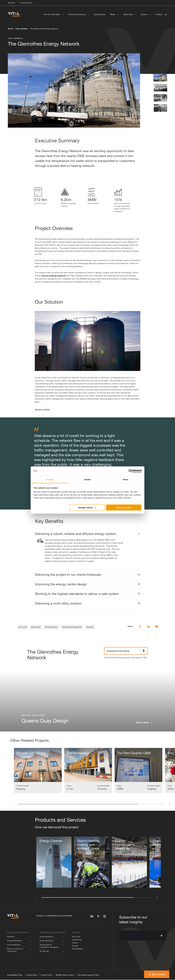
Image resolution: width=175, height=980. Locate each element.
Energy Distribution (47, 941)
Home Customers (26, 3)
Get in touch (158, 974)
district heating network (53, 276)
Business (12, 3)
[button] (12, 804)
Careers (144, 14)
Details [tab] (88, 480)
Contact (159, 14)
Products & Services (77, 14)
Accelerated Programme (72, 627)
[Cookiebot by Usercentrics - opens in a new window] (131, 471)
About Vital (128, 14)
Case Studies (100, 14)
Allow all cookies (124, 507)
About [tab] (125, 480)
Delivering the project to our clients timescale (68, 575)
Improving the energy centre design (61, 584)
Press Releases (78, 949)
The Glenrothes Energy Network (44, 29)
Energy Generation (46, 937)
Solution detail (43, 410)
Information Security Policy (88, 975)
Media (113, 14)
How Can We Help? (52, 14)
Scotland (90, 627)
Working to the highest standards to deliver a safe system (77, 594)
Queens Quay (142, 722)
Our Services (44, 951)
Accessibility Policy (15, 975)
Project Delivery (51, 627)
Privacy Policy (46, 975)
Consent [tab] (50, 480)
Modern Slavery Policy (65, 975)
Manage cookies (87, 507)
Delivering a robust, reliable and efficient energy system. (76, 534)
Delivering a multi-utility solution (58, 603)
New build (22, 627)
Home (10, 29)
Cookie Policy (32, 975)
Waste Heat (36, 627)
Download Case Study (126, 651)
